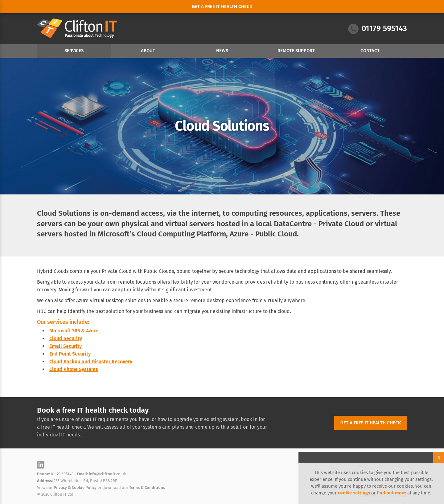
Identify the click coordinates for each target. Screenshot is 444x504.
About (148, 51)
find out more (391, 493)
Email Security (66, 346)
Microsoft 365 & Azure (74, 331)
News (222, 51)
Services (74, 51)
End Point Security (70, 354)
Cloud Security (66, 338)
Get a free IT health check (371, 423)
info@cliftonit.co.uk (107, 474)
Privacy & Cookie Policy (75, 487)
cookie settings (354, 493)
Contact (370, 51)
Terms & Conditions (147, 487)
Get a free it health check (222, 6)
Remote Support (296, 51)
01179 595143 (378, 29)
